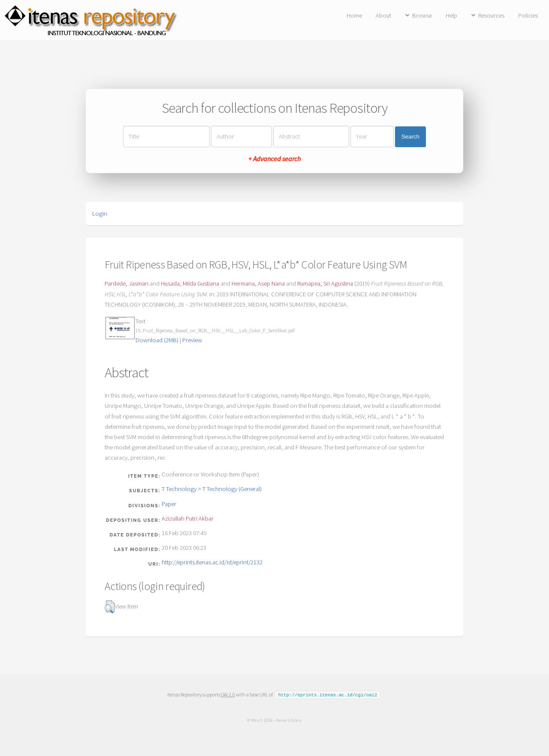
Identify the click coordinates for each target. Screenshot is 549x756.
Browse (422, 15)
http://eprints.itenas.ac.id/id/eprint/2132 (212, 562)
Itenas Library (288, 720)
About (383, 15)
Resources (491, 15)
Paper (169, 504)
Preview (192, 340)
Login (100, 214)
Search (410, 137)
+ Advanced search (274, 159)
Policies (528, 15)
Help (451, 15)
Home (354, 15)
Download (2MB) (157, 340)
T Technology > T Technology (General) (212, 489)
